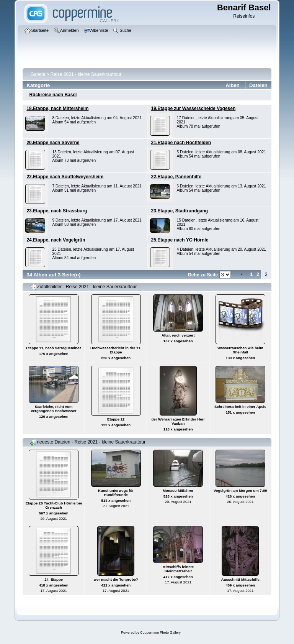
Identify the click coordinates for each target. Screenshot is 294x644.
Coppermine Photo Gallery (160, 632)
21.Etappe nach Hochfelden (181, 143)
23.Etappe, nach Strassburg (57, 211)
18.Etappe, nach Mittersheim (57, 108)
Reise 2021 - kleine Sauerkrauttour (86, 74)
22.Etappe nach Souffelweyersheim (65, 177)
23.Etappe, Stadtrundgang (180, 211)
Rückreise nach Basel (53, 95)
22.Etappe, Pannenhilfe (176, 177)
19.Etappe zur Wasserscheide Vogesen (194, 108)
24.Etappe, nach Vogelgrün (56, 240)
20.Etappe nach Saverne (53, 143)
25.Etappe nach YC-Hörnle (180, 240)
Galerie (38, 74)
